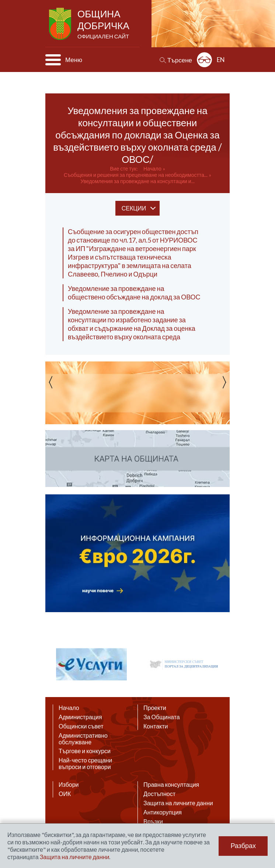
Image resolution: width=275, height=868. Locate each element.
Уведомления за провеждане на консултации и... (137, 181)
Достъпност (159, 794)
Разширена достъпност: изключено (204, 60)
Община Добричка (104, 24)
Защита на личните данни (178, 803)
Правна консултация (171, 785)
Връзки (153, 821)
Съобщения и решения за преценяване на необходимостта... (136, 175)
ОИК (65, 794)
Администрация (80, 717)
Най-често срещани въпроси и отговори (85, 764)
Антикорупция (163, 812)
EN (221, 60)
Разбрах (243, 846)
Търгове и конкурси (85, 751)
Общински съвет (81, 726)
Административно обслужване (83, 739)
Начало (152, 169)
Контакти (156, 726)
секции (134, 208)
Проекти (155, 708)
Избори (69, 785)
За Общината (162, 717)
